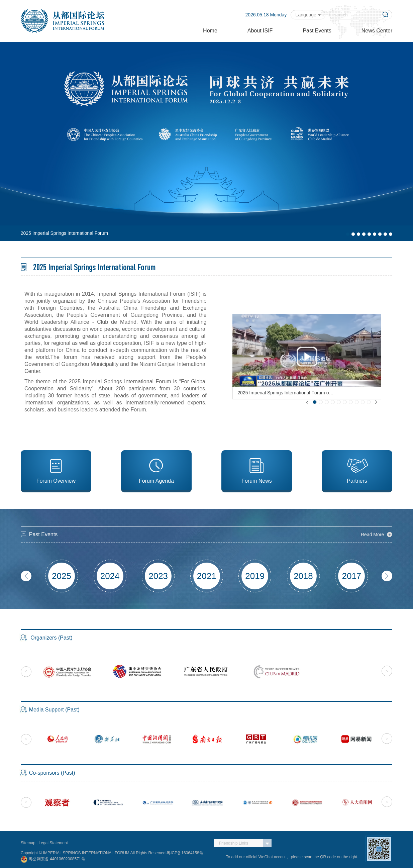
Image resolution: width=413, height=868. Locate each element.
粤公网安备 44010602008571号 (53, 859)
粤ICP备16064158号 (185, 853)
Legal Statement (53, 843)
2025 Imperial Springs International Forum (64, 233)
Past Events (317, 31)
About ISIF (260, 31)
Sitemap (29, 843)
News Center (377, 31)
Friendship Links (234, 843)
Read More (372, 535)
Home (210, 31)
